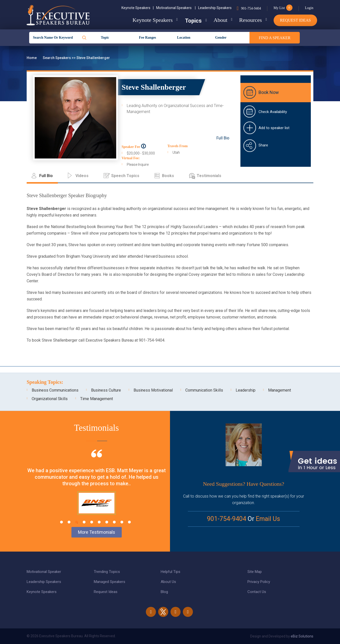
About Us (168, 582)
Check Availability (273, 112)
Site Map (255, 572)
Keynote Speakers (138, 8)
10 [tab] (129, 522)
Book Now (269, 92)
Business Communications (55, 390)
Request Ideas (295, 20)
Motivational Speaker (44, 572)
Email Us (268, 519)
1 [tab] (61, 522)
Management (280, 390)
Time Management (97, 399)
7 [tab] (107, 522)
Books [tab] (168, 176)
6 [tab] (99, 522)
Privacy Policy (259, 582)
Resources (250, 20)
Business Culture (106, 390)
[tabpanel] (96, 488)
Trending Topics (107, 572)
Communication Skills (204, 390)
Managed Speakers (110, 582)
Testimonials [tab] (209, 176)
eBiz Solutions (302, 636)
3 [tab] (77, 522)
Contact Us (257, 592)
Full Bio (223, 138)
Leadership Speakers (215, 8)
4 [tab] (84, 522)
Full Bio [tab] (46, 176)
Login (309, 8)
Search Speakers (57, 58)
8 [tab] (114, 522)
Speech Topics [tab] (125, 176)
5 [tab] (92, 522)
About (219, 20)
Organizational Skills (50, 399)
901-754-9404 (251, 8)
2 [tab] (69, 522)
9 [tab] (122, 522)
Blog (164, 592)
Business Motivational (153, 390)
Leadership (246, 390)
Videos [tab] (82, 176)
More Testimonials (97, 532)
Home (32, 58)
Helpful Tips (171, 572)
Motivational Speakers (176, 8)
